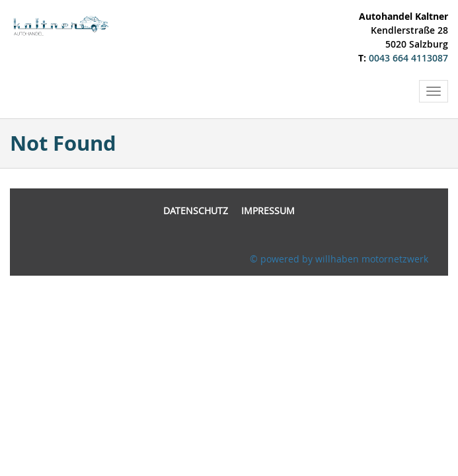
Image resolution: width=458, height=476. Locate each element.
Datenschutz (196, 211)
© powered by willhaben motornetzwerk (339, 259)
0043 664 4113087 (408, 58)
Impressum (268, 211)
